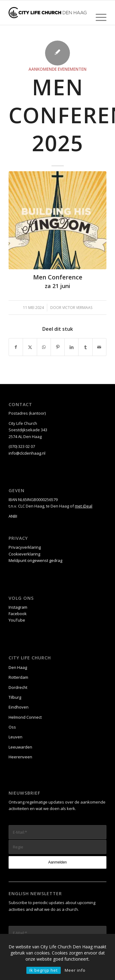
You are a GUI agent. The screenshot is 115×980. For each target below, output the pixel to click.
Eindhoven (19, 707)
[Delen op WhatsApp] (44, 347)
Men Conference (58, 277)
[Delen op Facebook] (16, 347)
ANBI (13, 516)
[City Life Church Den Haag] (48, 13)
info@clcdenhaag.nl (27, 453)
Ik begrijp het (44, 970)
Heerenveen (20, 757)
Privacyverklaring (25, 547)
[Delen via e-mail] (99, 347)
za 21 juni (57, 286)
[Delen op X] (30, 347)
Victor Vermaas (77, 308)
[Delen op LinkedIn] (71, 347)
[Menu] (98, 17)
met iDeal (84, 506)
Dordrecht (18, 687)
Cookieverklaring (24, 554)
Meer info (75, 970)
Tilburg (15, 697)
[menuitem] (98, 17)
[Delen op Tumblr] (85, 347)
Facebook (18, 614)
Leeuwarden (20, 747)
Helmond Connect (25, 717)
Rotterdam (18, 677)
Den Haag (18, 667)
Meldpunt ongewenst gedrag (35, 560)
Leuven (15, 737)
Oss (12, 727)
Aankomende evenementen (57, 69)
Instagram (18, 607)
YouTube (17, 620)
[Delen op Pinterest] (58, 347)
